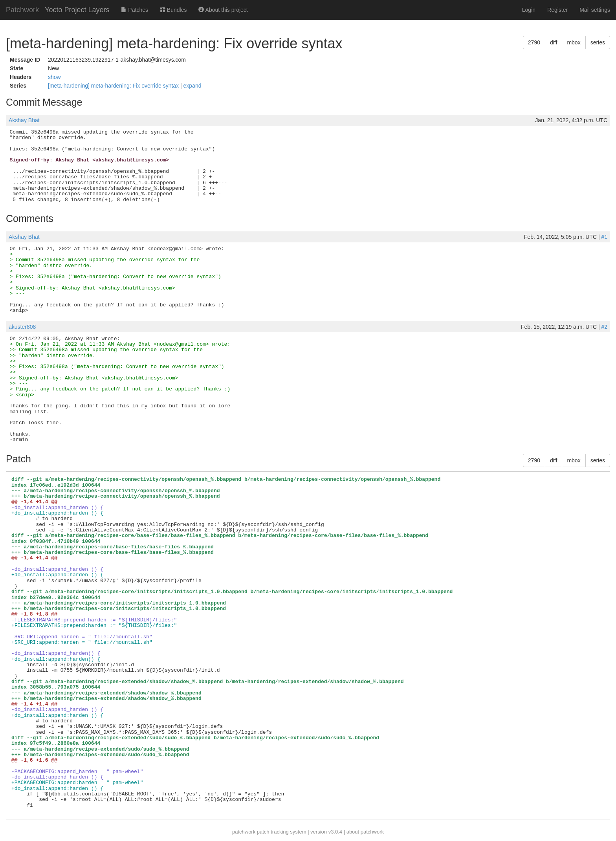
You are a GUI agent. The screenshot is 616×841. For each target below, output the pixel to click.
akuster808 (22, 327)
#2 (604, 327)
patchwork (244, 832)
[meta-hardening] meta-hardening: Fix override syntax (114, 86)
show (54, 77)
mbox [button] (574, 42)
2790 (534, 42)
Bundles (173, 10)
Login (529, 10)
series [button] (598, 42)
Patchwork (22, 10)
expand (192, 86)
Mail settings (595, 10)
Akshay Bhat (24, 120)
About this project (223, 10)
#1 (604, 237)
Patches (134, 10)
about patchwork (365, 832)
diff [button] (554, 42)
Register (557, 10)
